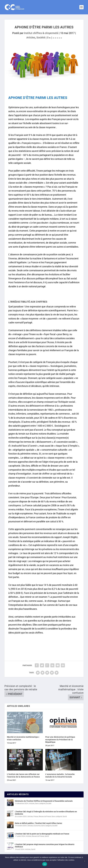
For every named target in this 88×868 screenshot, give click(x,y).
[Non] (84, 861)
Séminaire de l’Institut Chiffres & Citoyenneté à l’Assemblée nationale (44, 801)
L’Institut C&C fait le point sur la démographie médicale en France (42, 834)
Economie (37, 826)
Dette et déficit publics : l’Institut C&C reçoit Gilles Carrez (38, 823)
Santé (65, 817)
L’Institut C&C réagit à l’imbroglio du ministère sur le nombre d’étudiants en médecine (46, 813)
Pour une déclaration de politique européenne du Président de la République (60, 740)
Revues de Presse (45, 817)
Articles (31, 37)
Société (41, 37)
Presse (36, 817)
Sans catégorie (40, 803)
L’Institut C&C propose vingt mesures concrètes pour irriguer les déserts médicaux (45, 846)
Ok (45, 864)
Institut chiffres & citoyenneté (41, 33)
